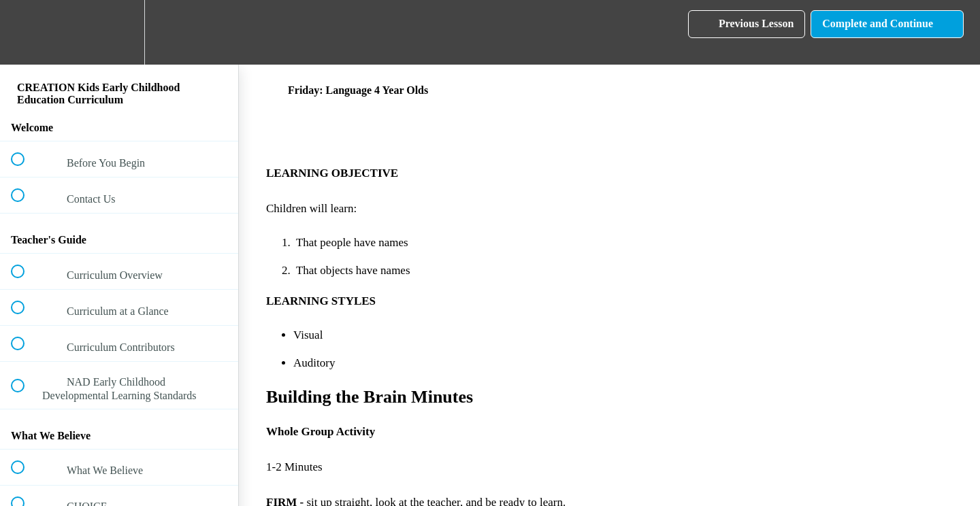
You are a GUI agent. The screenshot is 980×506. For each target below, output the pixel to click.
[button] (25, 32)
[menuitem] (119, 32)
